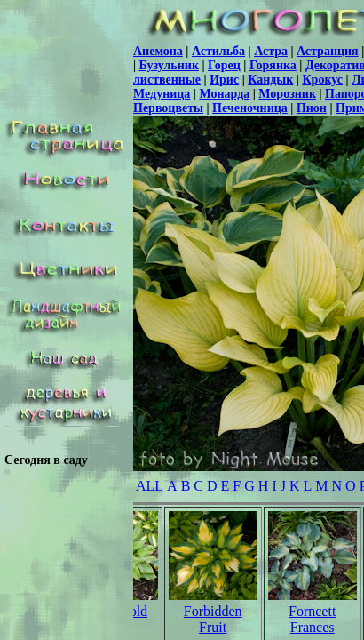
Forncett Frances (312, 619)
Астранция (328, 51)
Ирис (224, 80)
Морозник (287, 94)
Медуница (162, 94)
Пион (312, 108)
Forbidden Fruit (213, 619)
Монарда (224, 94)
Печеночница (250, 108)
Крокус (322, 80)
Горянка (273, 65)
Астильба (218, 51)
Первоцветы (168, 108)
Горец (224, 65)
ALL (150, 486)
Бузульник (169, 65)
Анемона (158, 51)
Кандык (270, 80)
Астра (271, 51)
